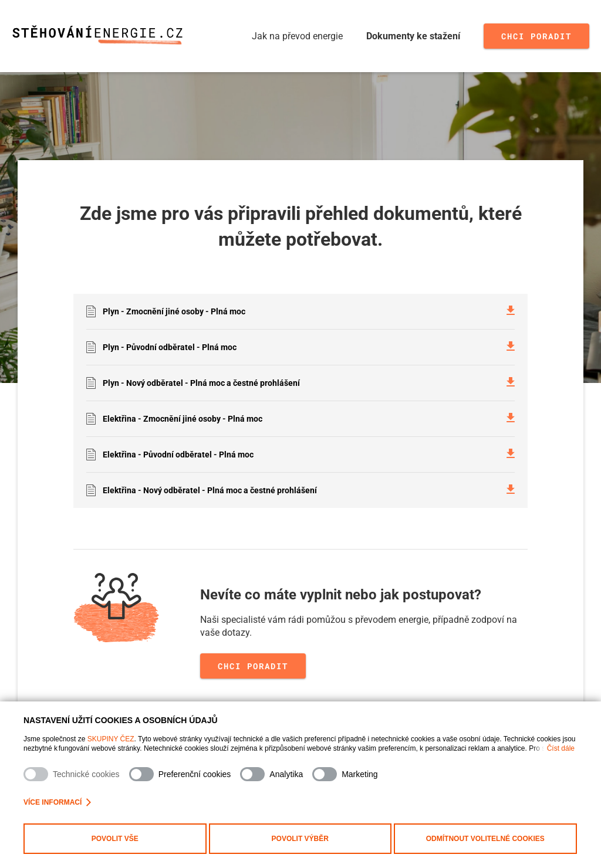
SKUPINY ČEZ (111, 739)
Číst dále (561, 748)
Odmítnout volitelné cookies (485, 839)
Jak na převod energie (297, 36)
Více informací (57, 802)
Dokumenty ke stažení (413, 36)
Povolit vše (115, 839)
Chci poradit (536, 36)
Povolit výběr (300, 839)
